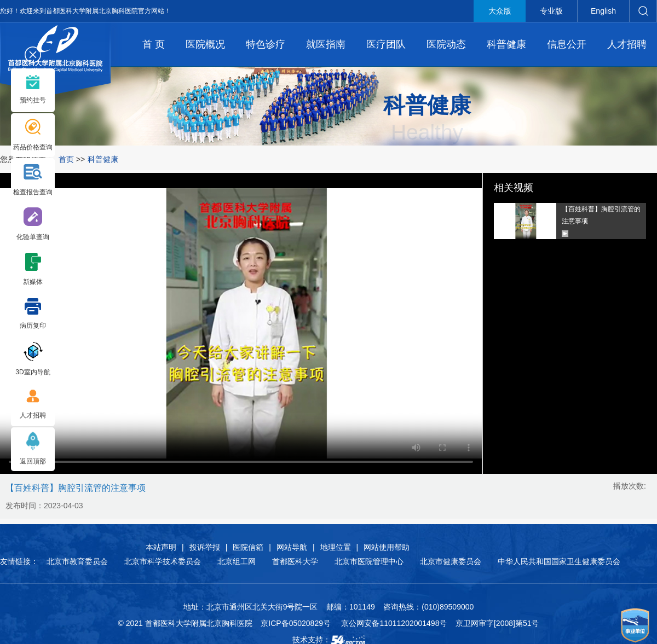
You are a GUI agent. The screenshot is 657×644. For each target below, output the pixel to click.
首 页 (154, 44)
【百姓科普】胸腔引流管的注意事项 (601, 215)
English (603, 11)
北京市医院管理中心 (369, 561)
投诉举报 (205, 547)
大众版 (500, 11)
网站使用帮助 (387, 547)
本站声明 (161, 547)
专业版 (551, 11)
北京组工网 (237, 561)
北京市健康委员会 (451, 561)
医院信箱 (248, 547)
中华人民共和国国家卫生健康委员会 (559, 561)
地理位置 (336, 547)
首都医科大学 (295, 561)
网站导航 (292, 547)
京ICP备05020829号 (296, 623)
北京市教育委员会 (77, 561)
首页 (66, 159)
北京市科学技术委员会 (163, 561)
